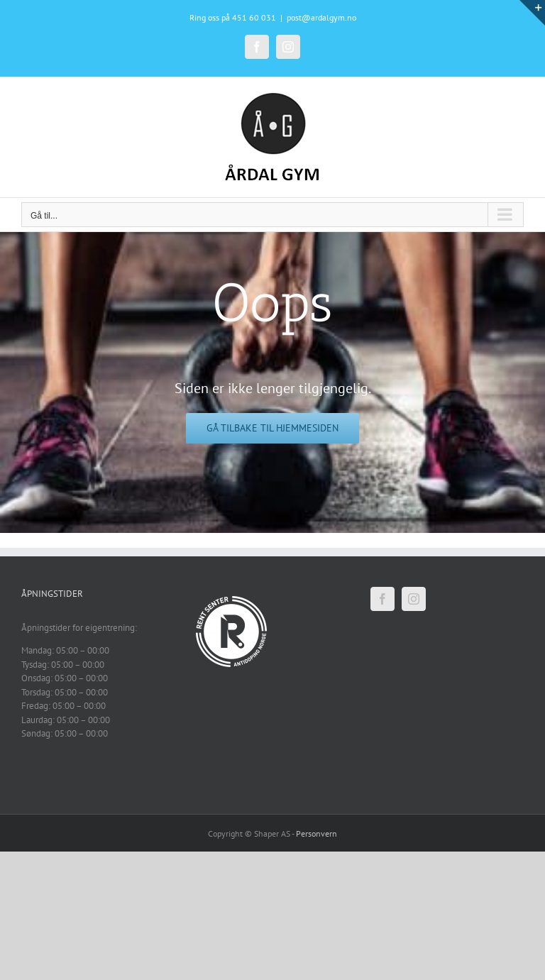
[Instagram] (414, 599)
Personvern (316, 833)
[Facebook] (382, 599)
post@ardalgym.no (321, 17)
